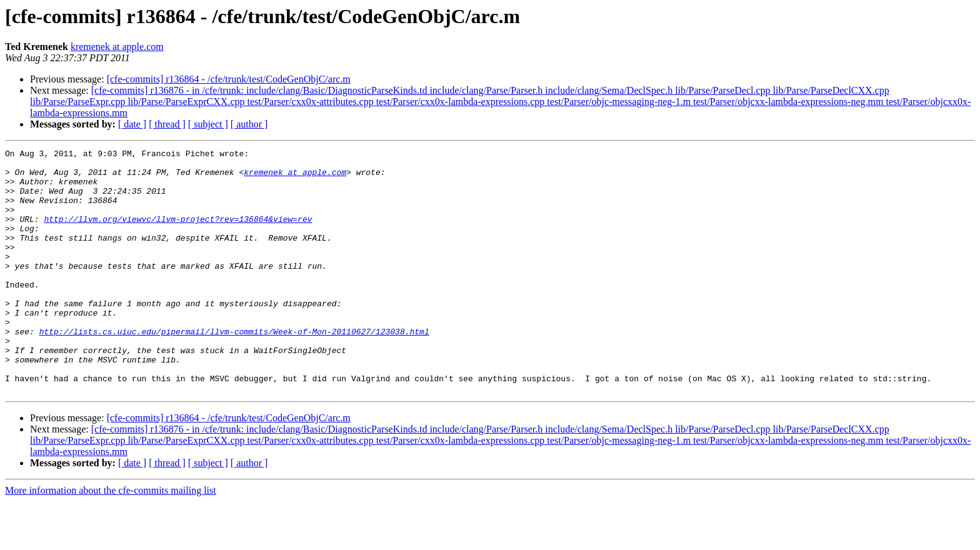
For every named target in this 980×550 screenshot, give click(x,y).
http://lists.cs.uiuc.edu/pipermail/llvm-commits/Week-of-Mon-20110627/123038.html (234, 369)
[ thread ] (167, 124)
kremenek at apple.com (117, 47)
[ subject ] (208, 124)
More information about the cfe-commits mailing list (111, 539)
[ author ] (249, 124)
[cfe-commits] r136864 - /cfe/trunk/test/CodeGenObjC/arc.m (229, 79)
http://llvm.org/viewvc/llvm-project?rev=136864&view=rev (178, 234)
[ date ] (132, 124)
